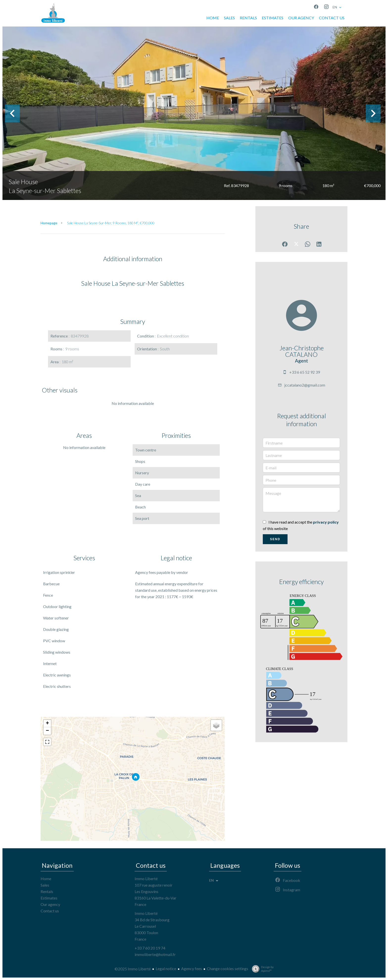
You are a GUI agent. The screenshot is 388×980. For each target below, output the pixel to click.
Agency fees (192, 968)
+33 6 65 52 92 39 (305, 372)
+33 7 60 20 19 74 (150, 948)
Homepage (49, 223)
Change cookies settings (228, 968)
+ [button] (47, 724)
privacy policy (326, 522)
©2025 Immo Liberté (133, 969)
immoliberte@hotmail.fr (155, 954)
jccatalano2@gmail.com (305, 385)
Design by (262, 969)
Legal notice (166, 968)
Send (275, 539)
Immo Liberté (146, 879)
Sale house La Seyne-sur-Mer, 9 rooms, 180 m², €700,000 (111, 223)
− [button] (47, 731)
